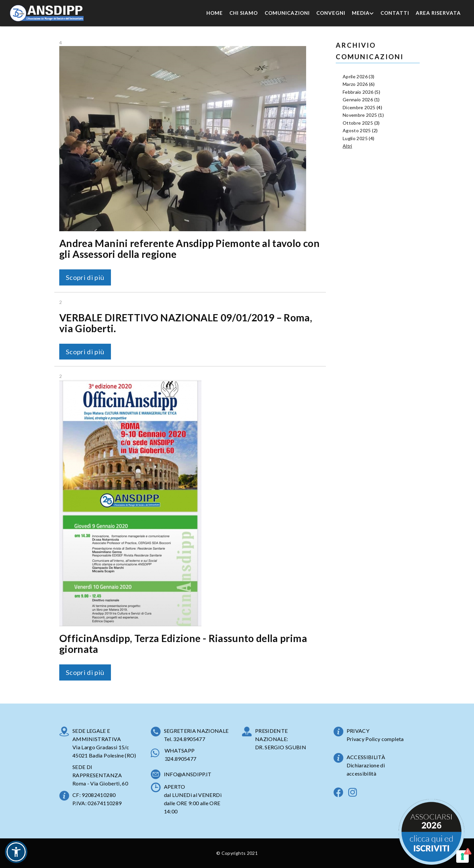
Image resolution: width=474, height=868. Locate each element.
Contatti (395, 13)
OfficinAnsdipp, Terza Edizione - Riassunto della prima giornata (183, 644)
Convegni (331, 13)
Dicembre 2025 (359, 107)
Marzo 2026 (355, 84)
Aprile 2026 (355, 76)
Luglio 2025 (355, 138)
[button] (16, 852)
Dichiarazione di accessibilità (366, 769)
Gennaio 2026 (358, 99)
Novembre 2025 (360, 115)
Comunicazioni (287, 13)
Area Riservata (438, 13)
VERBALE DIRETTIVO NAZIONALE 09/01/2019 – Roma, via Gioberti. (186, 323)
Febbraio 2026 (358, 92)
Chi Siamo (244, 13)
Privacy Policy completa (375, 739)
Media (363, 13)
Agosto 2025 (357, 130)
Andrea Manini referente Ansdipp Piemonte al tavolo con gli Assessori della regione (189, 248)
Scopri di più (85, 277)
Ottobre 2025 (358, 123)
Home (215, 13)
